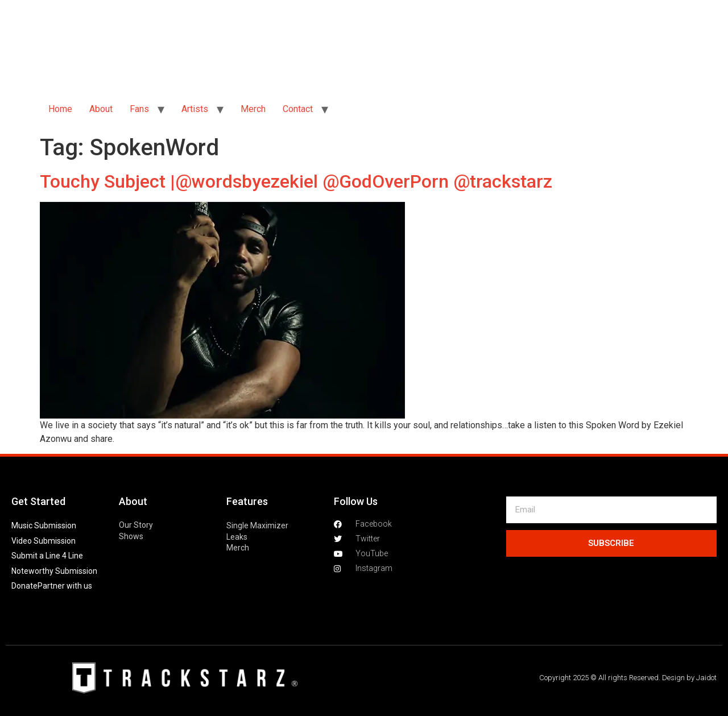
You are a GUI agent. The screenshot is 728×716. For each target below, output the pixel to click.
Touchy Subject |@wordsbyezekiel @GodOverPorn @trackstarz (296, 181)
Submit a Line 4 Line (47, 556)
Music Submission (44, 525)
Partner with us (65, 586)
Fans (139, 109)
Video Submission (44, 541)
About (101, 109)
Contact (298, 109)
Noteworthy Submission (54, 571)
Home (60, 109)
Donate (24, 586)
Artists (195, 109)
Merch (253, 109)
